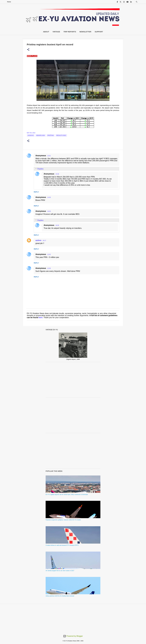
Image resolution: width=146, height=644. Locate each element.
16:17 (44, 241)
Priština (51, 135)
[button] (28, 50)
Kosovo (31, 135)
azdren (38, 240)
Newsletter (85, 32)
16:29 (57, 225)
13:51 (49, 156)
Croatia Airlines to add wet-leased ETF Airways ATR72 (62, 545)
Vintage (56, 32)
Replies (40, 169)
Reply (36, 192)
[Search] (137, 2)
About (46, 32)
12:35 (49, 268)
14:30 (49, 197)
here (41, 317)
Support (99, 32)
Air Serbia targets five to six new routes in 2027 (60, 571)
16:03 (49, 211)
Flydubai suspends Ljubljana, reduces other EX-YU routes (63, 520)
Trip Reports (70, 32)
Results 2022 (61, 135)
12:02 (49, 254)
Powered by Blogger (73, 636)
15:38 (57, 174)
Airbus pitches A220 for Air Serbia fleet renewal (60, 596)
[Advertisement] (73, 380)
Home (9, 2)
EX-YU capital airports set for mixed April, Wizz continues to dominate (67, 495)
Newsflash (41, 135)
